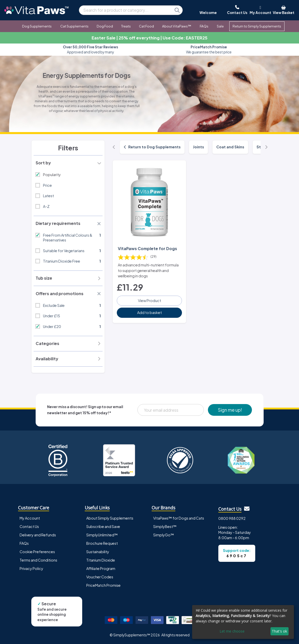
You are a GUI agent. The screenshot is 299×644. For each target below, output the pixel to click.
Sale (220, 26)
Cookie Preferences (37, 552)
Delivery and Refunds (38, 535)
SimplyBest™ (165, 526)
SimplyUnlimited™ (102, 535)
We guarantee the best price (209, 49)
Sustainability (98, 552)
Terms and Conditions (38, 560)
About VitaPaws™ (177, 26)
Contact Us (29, 526)
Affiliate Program (101, 568)
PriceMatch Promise (103, 585)
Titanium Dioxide (101, 560)
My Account (30, 518)
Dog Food (105, 26)
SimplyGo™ (164, 535)
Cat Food (146, 26)
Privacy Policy (31, 568)
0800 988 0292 (232, 518)
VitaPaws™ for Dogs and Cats (179, 518)
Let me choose (232, 631)
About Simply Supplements (110, 518)
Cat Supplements (74, 26)
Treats (126, 26)
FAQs (204, 26)
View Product (149, 300)
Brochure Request (102, 543)
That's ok (279, 631)
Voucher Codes (100, 577)
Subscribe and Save (103, 526)
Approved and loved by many (90, 49)
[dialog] (243, 622)
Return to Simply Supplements (257, 26)
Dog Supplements (37, 26)
